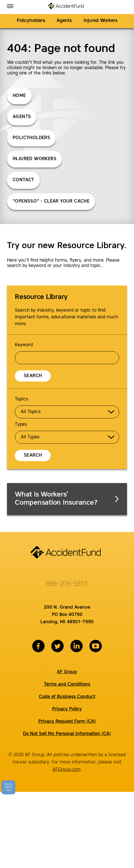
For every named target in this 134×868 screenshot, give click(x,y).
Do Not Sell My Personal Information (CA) (67, 734)
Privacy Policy (67, 709)
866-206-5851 (67, 584)
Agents (64, 21)
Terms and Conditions (67, 685)
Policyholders (31, 21)
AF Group (67, 672)
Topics (21, 399)
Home (19, 96)
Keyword (24, 345)
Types (21, 425)
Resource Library (41, 297)
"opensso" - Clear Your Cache (51, 201)
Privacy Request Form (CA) (67, 722)
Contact (23, 180)
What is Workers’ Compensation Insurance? (67, 499)
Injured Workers (100, 21)
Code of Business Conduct (67, 697)
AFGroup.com (66, 770)
